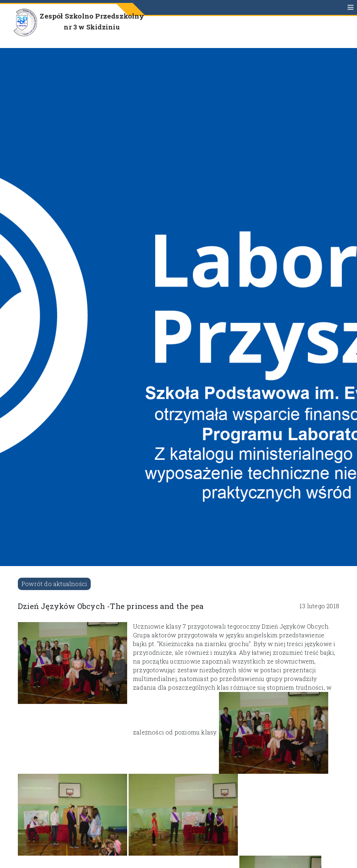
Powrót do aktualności (54, 584)
